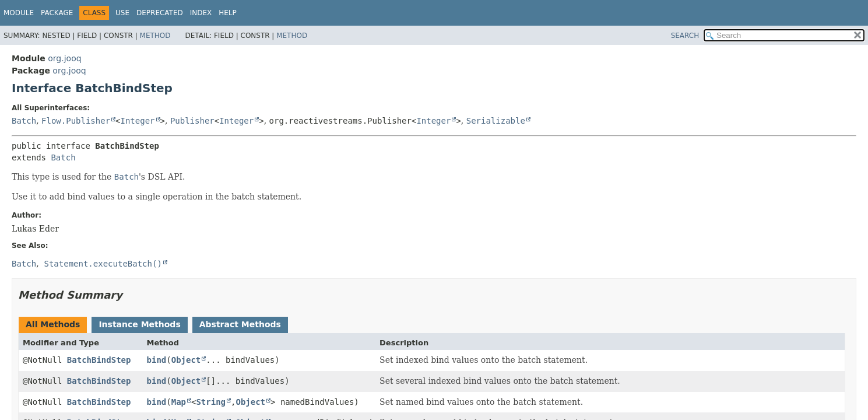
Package (57, 13)
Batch (24, 121)
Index (201, 13)
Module (19, 13)
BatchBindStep (99, 360)
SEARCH (685, 36)
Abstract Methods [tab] (240, 324)
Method (155, 36)
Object (186, 360)
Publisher (192, 121)
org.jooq (64, 58)
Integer (138, 121)
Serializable (496, 121)
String (211, 402)
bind (157, 360)
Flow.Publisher (76, 121)
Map (179, 402)
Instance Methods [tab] (139, 324)
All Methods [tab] (53, 324)
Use (122, 13)
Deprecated (160, 13)
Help (228, 13)
